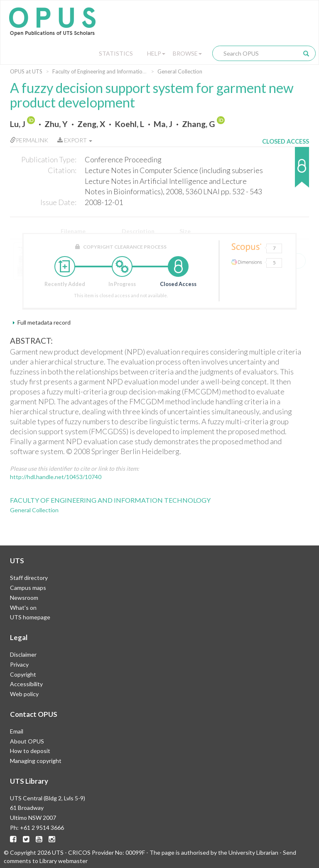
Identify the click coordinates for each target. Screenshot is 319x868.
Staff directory (29, 578)
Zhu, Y (56, 124)
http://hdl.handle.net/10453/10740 (56, 477)
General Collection (180, 71)
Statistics (116, 53)
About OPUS (27, 741)
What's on (23, 608)
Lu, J (18, 124)
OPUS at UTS (26, 71)
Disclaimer (23, 654)
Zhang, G (199, 124)
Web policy (24, 694)
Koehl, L (129, 124)
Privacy (19, 664)
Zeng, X (91, 124)
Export (75, 140)
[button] (286, 171)
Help (156, 53)
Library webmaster (64, 861)
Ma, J (163, 124)
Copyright (23, 674)
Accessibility (26, 684)
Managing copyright (36, 761)
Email (17, 731)
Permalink (29, 140)
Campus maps (28, 588)
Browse (187, 53)
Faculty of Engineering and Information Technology (114, 71)
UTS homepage (30, 617)
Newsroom (24, 598)
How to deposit (30, 751)
